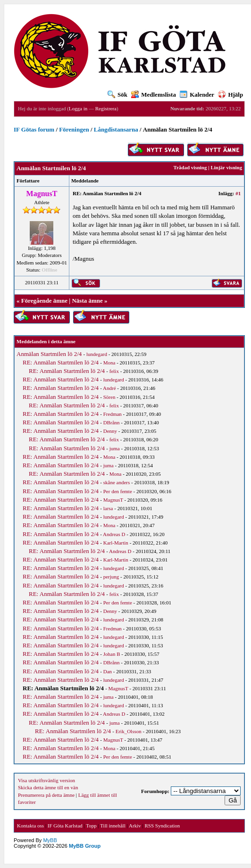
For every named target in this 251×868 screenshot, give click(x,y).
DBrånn (112, 422)
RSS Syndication (162, 826)
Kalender (197, 95)
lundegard (97, 354)
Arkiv (135, 826)
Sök (117, 95)
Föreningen (74, 129)
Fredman (113, 414)
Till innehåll (113, 826)
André (109, 388)
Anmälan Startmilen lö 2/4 (49, 354)
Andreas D (114, 534)
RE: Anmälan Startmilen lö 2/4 (61, 362)
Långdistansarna (116, 129)
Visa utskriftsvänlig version (46, 780)
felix (114, 371)
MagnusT (113, 500)
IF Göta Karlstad (65, 826)
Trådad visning (190, 167)
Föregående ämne (44, 301)
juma (115, 448)
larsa (108, 508)
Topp (91, 826)
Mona (109, 363)
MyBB (50, 840)
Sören (109, 397)
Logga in (78, 108)
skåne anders (117, 482)
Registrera (106, 108)
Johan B (112, 654)
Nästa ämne (87, 301)
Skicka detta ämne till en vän (48, 787)
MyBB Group (85, 846)
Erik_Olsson (129, 731)
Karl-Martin (116, 543)
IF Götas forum (34, 129)
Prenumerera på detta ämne (46, 795)
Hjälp (230, 95)
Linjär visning (226, 167)
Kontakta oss (30, 826)
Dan (108, 671)
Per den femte (118, 491)
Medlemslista (154, 95)
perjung (111, 577)
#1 (238, 193)
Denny (110, 431)
